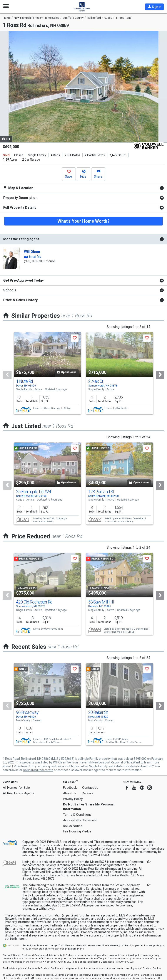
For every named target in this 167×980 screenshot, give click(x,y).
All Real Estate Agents (19, 793)
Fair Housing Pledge (77, 831)
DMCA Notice (73, 826)
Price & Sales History (20, 300)
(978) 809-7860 (35, 261)
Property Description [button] (20, 198)
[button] (154, 7)
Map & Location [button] (18, 188)
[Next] (160, 375)
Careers (87, 793)
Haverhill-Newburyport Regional (101, 762)
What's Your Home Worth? (83, 221)
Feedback (70, 788)
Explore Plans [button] (76, 949)
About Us (70, 793)
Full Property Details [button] (20, 208)
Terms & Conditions (77, 815)
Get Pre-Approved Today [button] (23, 280)
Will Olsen (32, 252)
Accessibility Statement (80, 820)
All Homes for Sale (16, 788)
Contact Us (90, 788)
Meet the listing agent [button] (21, 239)
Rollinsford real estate (38, 770)
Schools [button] (10, 290)
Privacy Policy (73, 799)
